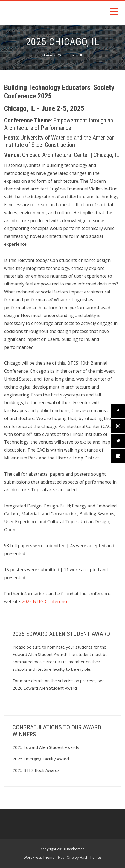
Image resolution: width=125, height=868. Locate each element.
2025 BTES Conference (45, 601)
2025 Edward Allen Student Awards (46, 747)
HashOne (66, 857)
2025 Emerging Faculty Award (41, 759)
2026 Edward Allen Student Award (45, 688)
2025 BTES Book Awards (36, 770)
